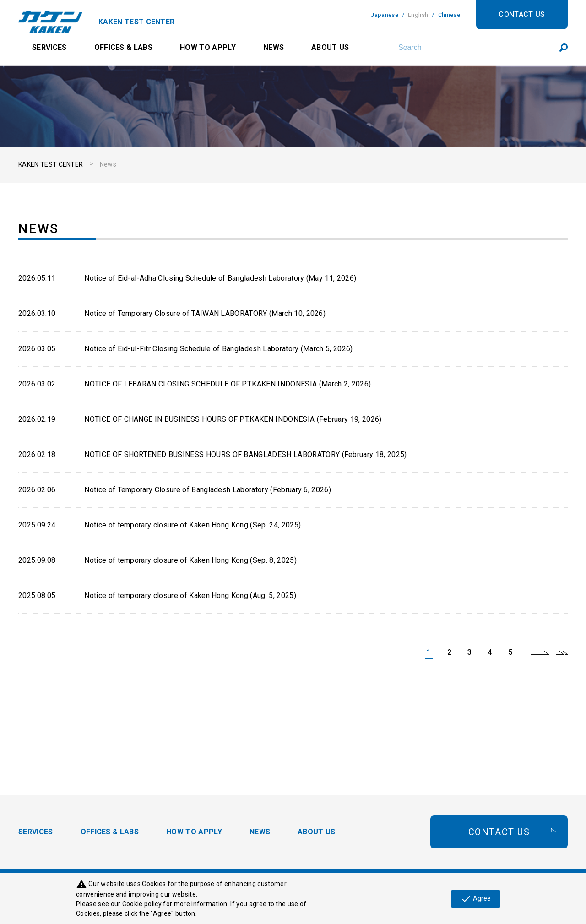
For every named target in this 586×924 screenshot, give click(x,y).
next (540, 652)
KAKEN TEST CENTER (51, 164)
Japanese (385, 15)
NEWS (274, 47)
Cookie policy (142, 904)
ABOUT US (330, 47)
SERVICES (49, 47)
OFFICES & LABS (123, 47)
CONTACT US (522, 14)
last (562, 652)
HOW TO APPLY (208, 47)
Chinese (449, 15)
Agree (476, 899)
